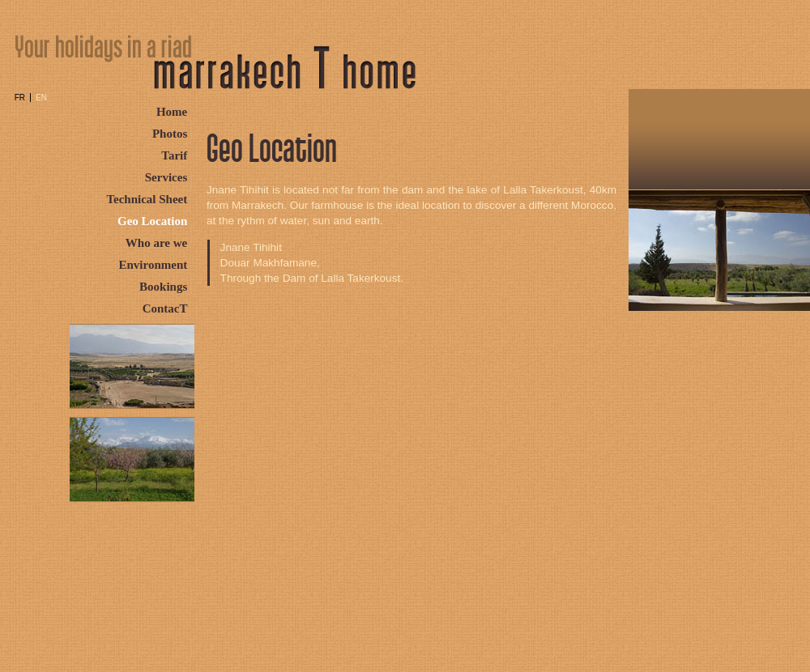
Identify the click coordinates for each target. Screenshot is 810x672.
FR (20, 98)
